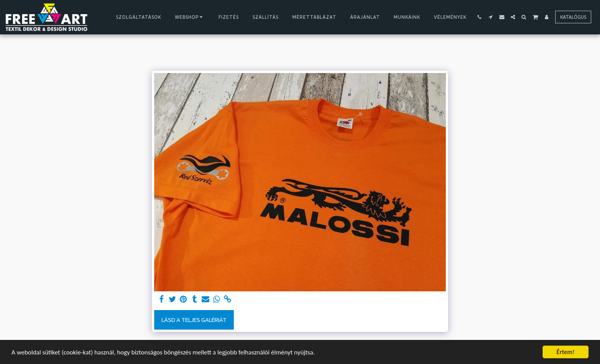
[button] (480, 17)
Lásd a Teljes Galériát (194, 320)
